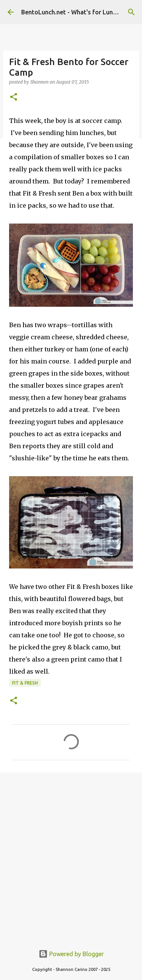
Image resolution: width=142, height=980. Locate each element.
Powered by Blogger (71, 954)
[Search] (131, 12)
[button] (14, 97)
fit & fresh (25, 683)
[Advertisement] (71, 855)
